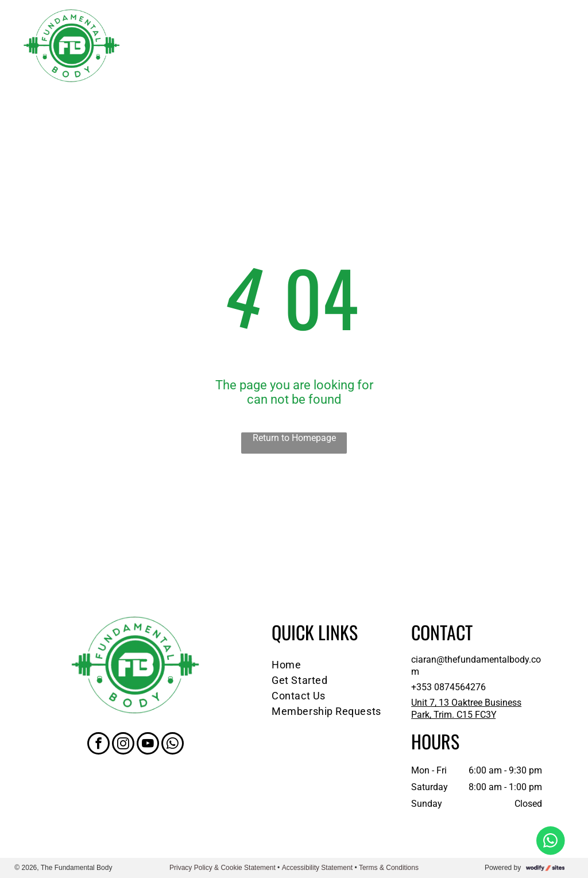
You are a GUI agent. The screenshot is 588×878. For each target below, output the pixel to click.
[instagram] (123, 745)
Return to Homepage (294, 438)
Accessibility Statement (317, 868)
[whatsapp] (173, 745)
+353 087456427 (446, 687)
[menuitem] (333, 665)
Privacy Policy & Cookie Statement (223, 868)
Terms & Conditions (389, 868)
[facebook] (98, 745)
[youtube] (148, 745)
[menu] (563, 46)
